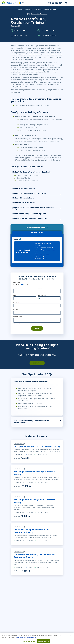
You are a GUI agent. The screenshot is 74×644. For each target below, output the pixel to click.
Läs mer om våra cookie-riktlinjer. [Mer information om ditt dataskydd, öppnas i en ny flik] (27, 638)
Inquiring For (17, 282)
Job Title (16, 309)
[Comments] (37, 320)
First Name (16, 288)
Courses (26, 10)
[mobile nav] (71, 3)
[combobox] (40, 298)
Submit (37, 328)
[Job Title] (37, 313)
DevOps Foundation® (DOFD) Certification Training (37, 446)
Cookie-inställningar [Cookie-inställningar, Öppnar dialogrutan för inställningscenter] (29, 642)
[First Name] (25, 291)
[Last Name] (49, 291)
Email (15, 295)
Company (16, 302)
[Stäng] (71, 636)
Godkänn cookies (44, 642)
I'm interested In (18, 317)
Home (20, 10)
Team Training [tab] (37, 232)
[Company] (37, 305)
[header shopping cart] (66, 3)
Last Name (41, 288)
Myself (17, 285)
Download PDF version (39, 14)
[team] (22, 285)
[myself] (14, 285)
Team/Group (27, 285)
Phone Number (42, 295)
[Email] (25, 298)
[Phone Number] (49, 298)
